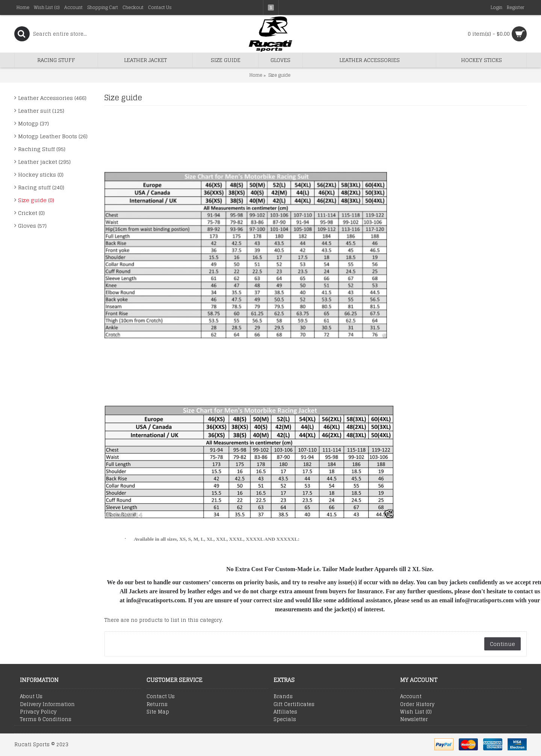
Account (411, 697)
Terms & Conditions (46, 720)
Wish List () (416, 712)
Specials (285, 720)
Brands (283, 697)
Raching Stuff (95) (42, 149)
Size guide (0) (36, 200)
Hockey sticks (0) (41, 175)
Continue (502, 644)
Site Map (158, 712)
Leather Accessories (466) (52, 98)
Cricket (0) (31, 213)
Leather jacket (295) (44, 162)
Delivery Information (47, 705)
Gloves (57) (32, 226)
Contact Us (161, 697)
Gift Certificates (294, 705)
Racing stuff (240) (41, 187)
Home (256, 75)
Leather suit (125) (41, 111)
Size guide (279, 75)
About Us (31, 697)
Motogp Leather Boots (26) (53, 136)
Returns (157, 705)
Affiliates (285, 712)
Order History (417, 705)
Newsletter (414, 720)
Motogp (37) (33, 123)
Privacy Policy (38, 712)
